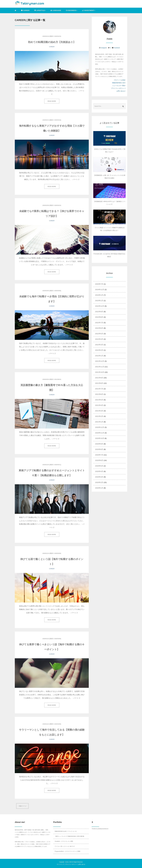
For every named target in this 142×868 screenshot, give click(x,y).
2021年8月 (99, 383)
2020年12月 (100, 427)
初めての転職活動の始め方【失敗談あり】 (52, 42)
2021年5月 (99, 400)
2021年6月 (99, 394)
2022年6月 (99, 328)
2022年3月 (99, 345)
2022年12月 (100, 306)
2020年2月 (99, 482)
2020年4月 (99, 471)
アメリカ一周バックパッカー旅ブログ (65, 846)
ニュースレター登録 (119, 86)
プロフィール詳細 (120, 80)
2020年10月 (100, 438)
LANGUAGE (56, 10)
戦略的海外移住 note (119, 83)
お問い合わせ (121, 91)
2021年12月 (100, 361)
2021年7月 (99, 389)
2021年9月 (99, 378)
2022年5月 (99, 334)
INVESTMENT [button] (89, 10)
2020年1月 (99, 488)
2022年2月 (99, 350)
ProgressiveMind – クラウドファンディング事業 (67, 851)
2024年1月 (99, 295)
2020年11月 (100, 433)
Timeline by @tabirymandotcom (100, 829)
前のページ (22, 806)
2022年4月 (99, 339)
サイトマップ (60, 864)
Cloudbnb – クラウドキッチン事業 (64, 841)
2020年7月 (99, 455)
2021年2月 (99, 416)
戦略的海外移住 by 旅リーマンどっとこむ (66, 831)
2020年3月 (99, 477)
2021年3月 (99, 411)
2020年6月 (99, 460)
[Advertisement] (108, 509)
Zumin (67, 862)
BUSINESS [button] (72, 10)
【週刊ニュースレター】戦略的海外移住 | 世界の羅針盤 (69, 836)
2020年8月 (99, 449)
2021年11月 (100, 367)
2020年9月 (99, 444)
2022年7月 (99, 323)
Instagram (104, 48)
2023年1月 (99, 301)
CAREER (25, 10)
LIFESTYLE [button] (40, 10)
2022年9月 (99, 312)
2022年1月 (99, 356)
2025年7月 (99, 284)
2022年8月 (99, 317)
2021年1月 (99, 422)
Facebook (117, 48)
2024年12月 (100, 290)
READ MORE (52, 101)
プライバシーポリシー (118, 88)
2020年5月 (99, 466)
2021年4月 (99, 405)
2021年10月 (100, 372)
